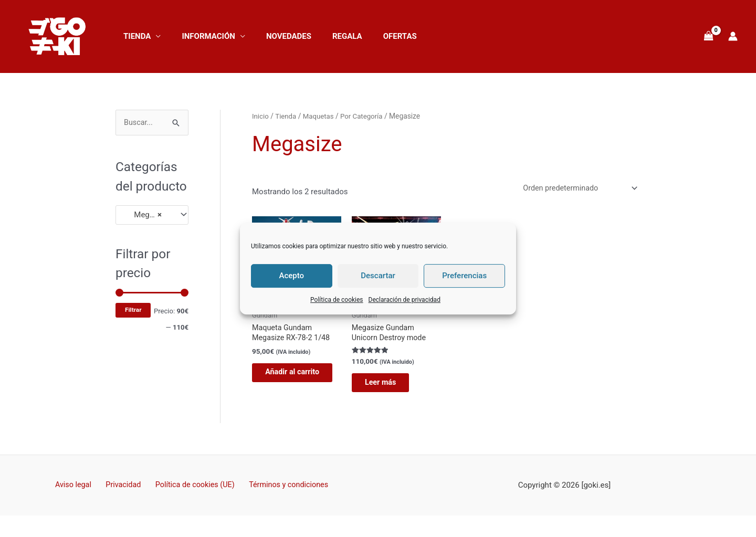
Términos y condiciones (282, 490)
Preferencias (464, 276)
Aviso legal (78, 490)
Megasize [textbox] (145, 215)
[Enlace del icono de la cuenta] (733, 36)
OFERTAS (376, 36)
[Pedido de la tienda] (576, 189)
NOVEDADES (276, 36)
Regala (329, 36)
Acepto (292, 276)
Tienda (134, 36)
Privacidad (124, 490)
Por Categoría (365, 116)
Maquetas (321, 116)
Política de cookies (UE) (192, 490)
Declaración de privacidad (405, 300)
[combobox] (152, 215)
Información (201, 36)
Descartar (378, 276)
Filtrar (133, 310)
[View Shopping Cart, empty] (709, 36)
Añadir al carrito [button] (289, 381)
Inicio (261, 116)
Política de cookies (337, 300)
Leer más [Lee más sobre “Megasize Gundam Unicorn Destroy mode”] (389, 386)
